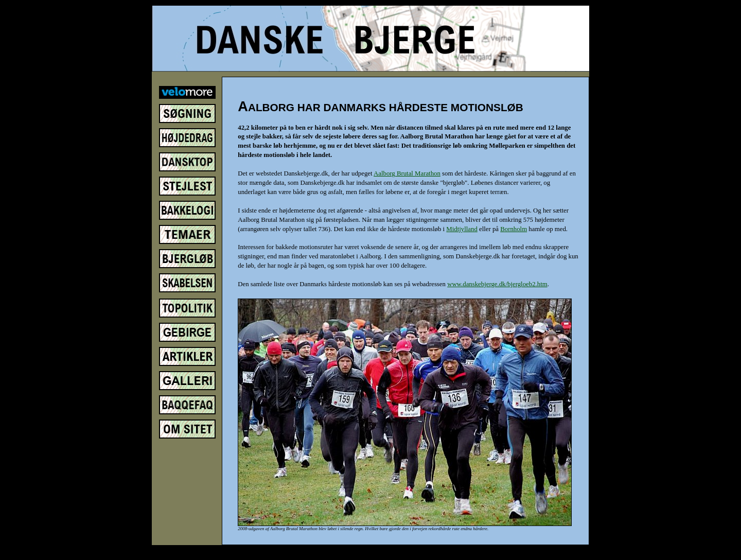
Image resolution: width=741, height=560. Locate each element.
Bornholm (514, 229)
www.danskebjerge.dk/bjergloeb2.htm (497, 284)
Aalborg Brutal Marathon (407, 173)
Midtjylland (462, 229)
